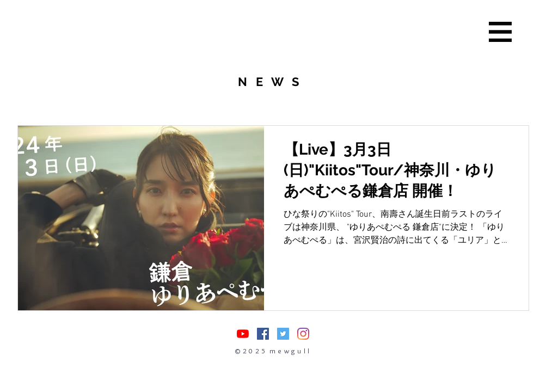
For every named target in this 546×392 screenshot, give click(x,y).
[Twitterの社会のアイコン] (283, 334)
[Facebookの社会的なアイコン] (263, 334)
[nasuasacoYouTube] (243, 334)
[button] (500, 32)
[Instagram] (303, 334)
